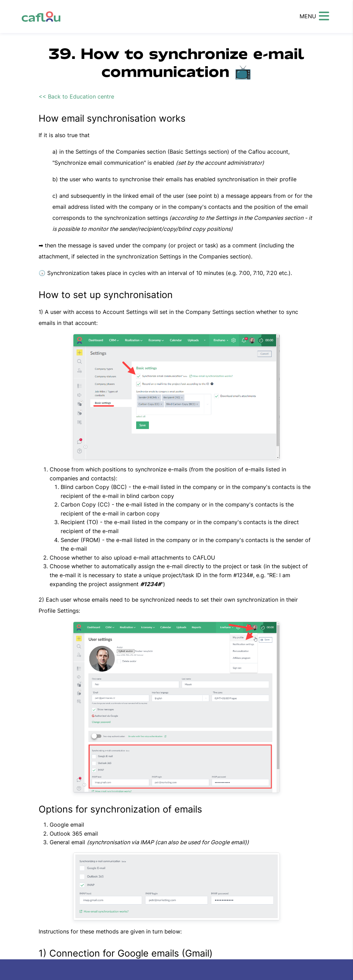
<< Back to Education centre (76, 96)
